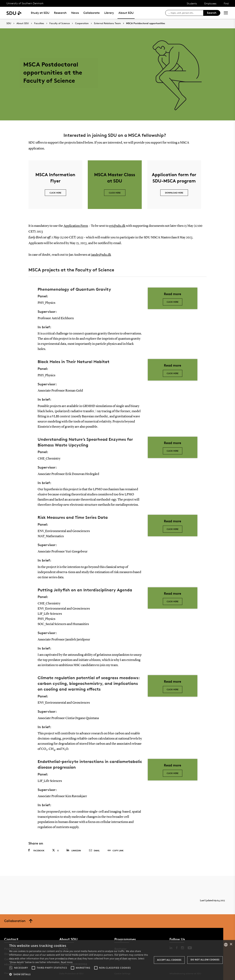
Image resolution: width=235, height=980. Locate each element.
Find (226, 3)
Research (60, 13)
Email (94, 851)
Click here (173, 302)
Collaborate (92, 13)
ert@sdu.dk (117, 226)
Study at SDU (40, 13)
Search (212, 13)
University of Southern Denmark (25, 3)
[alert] (117, 960)
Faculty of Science (60, 23)
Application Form (76, 226)
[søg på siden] (186, 13)
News (75, 13)
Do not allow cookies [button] (205, 960)
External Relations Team (107, 23)
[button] (11, 968)
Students (192, 3)
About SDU (126, 13)
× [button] (231, 944)
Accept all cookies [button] (169, 960)
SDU (9, 23)
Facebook (36, 850)
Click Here (173, 529)
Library (109, 13)
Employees (210, 3)
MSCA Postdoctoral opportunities (146, 23)
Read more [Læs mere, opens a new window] (67, 962)
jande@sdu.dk (101, 255)
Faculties (39, 23)
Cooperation (82, 23)
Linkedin (74, 850)
